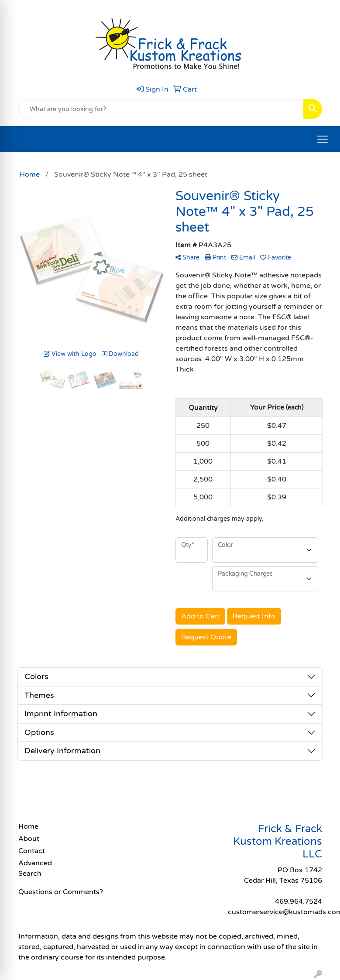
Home (28, 826)
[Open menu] (323, 139)
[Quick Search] (161, 109)
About (29, 839)
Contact (32, 851)
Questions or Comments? (61, 892)
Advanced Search (35, 868)
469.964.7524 (299, 901)
